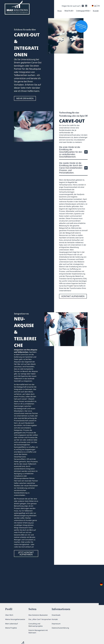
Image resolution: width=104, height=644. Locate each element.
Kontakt (96, 11)
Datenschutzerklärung (60, 628)
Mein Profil (69, 11)
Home (60, 11)
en (99, 6)
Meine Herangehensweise (15, 619)
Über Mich (9, 615)
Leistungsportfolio (83, 11)
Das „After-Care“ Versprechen (40, 619)
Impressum (56, 624)
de (95, 6)
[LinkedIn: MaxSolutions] (86, 6)
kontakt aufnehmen (73, 296)
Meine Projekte (11, 628)
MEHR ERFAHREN (25, 98)
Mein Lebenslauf (12, 624)
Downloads (56, 615)
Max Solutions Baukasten (38, 615)
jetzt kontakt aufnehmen (26, 553)
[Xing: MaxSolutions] (83, 6)
